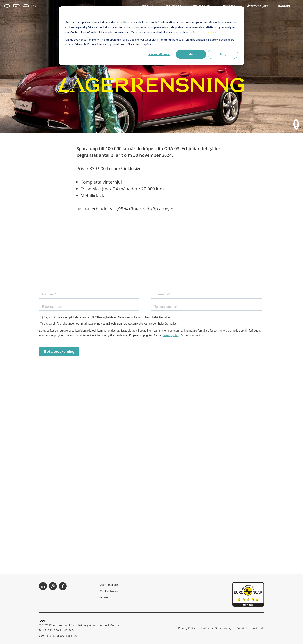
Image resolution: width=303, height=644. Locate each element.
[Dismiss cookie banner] (237, 15)
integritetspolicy (206, 32)
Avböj (223, 54)
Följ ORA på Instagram (53, 586)
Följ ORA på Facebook (63, 586)
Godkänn (191, 54)
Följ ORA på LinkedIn (43, 586)
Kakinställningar (159, 54)
